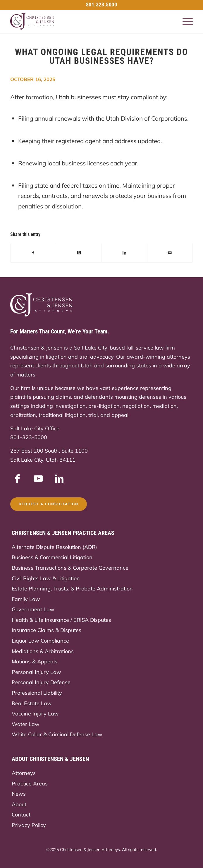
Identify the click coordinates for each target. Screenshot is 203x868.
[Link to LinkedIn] (59, 478)
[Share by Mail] (170, 253)
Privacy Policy (29, 825)
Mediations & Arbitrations (43, 651)
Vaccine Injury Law (35, 714)
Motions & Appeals (35, 661)
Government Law (33, 609)
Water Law (26, 724)
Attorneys (24, 773)
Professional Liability (37, 693)
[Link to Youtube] (38, 478)
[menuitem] (185, 21)
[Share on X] (79, 253)
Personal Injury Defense (41, 682)
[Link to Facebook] (17, 478)
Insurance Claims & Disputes (47, 630)
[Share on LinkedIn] (124, 253)
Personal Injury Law (36, 672)
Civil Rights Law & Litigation (46, 578)
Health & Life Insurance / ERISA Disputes (61, 620)
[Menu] (185, 21)
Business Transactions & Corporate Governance (70, 568)
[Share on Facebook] (33, 253)
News (19, 794)
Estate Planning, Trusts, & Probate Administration (72, 589)
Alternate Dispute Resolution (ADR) (54, 547)
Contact (21, 815)
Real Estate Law (32, 703)
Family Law (26, 599)
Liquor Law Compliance (40, 641)
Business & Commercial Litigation (52, 557)
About (19, 804)
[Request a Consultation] (49, 504)
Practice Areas (30, 784)
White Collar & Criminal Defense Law (57, 734)
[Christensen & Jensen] (83, 21)
